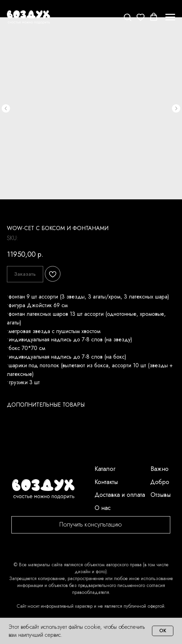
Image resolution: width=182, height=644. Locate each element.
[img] (43, 489)
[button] (127, 17)
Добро (160, 482)
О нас (103, 508)
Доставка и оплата (120, 495)
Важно (160, 469)
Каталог (105, 469)
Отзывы (161, 495)
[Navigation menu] (170, 17)
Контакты (106, 482)
